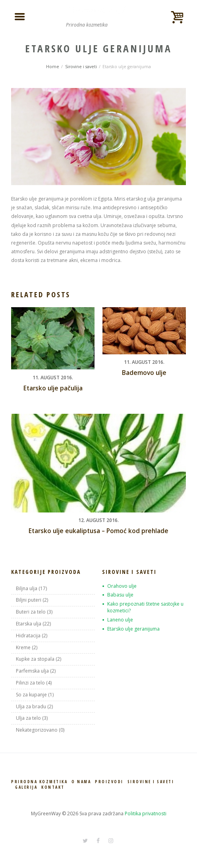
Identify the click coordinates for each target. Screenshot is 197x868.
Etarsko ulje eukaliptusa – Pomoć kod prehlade (98, 531)
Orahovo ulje (122, 586)
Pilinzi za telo (30, 683)
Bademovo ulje (144, 373)
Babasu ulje (120, 595)
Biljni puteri (29, 600)
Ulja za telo (28, 718)
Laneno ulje (120, 620)
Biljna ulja (27, 588)
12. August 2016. (98, 520)
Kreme (23, 647)
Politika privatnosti (146, 814)
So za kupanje (31, 695)
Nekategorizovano (37, 730)
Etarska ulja (29, 624)
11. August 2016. (53, 378)
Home (53, 67)
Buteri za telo (31, 612)
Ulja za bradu (31, 706)
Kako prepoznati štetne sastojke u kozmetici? (145, 607)
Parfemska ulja (32, 671)
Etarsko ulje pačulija (53, 388)
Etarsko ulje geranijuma (133, 629)
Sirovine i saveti (81, 67)
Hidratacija (28, 636)
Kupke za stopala (35, 659)
